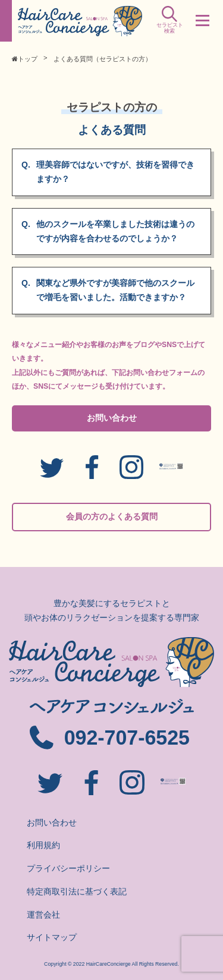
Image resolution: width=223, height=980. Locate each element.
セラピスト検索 (170, 25)
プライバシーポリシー (68, 868)
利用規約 (43, 845)
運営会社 (43, 915)
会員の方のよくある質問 (112, 516)
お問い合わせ (112, 418)
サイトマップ (52, 937)
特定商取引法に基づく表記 (77, 891)
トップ (25, 59)
